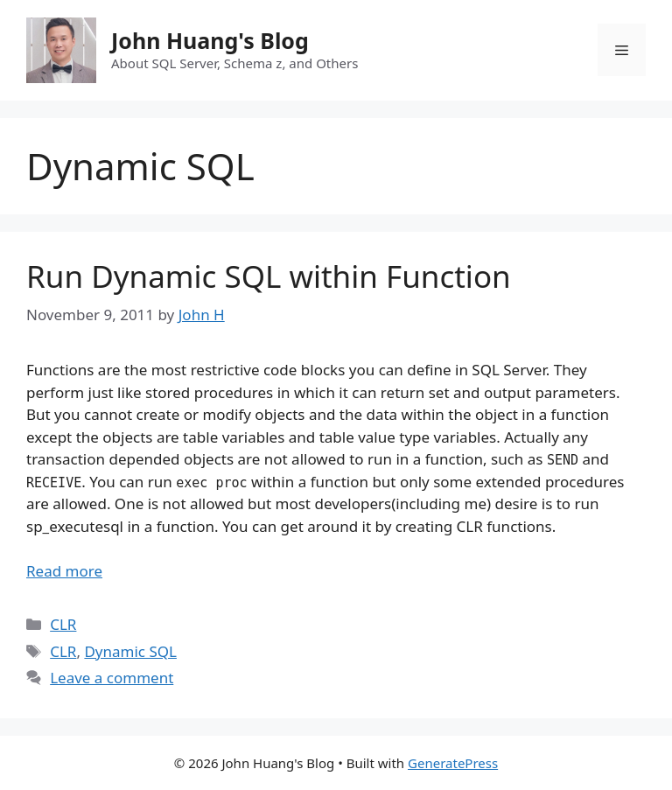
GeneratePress (453, 763)
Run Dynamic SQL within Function (269, 276)
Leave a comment (112, 678)
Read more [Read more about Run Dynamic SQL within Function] (64, 571)
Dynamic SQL (130, 651)
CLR (63, 624)
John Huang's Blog (210, 40)
